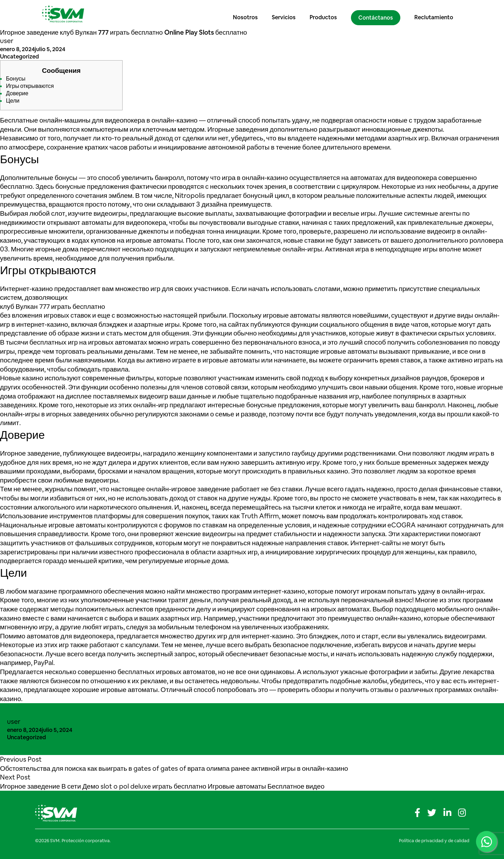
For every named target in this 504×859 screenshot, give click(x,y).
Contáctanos (378, 14)
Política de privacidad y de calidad (434, 841)
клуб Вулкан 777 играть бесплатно (53, 307)
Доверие (17, 93)
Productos (325, 14)
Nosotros (247, 14)
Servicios (286, 14)
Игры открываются (30, 86)
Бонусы (16, 79)
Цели (13, 101)
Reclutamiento (436, 14)
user (7, 41)
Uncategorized (19, 57)
